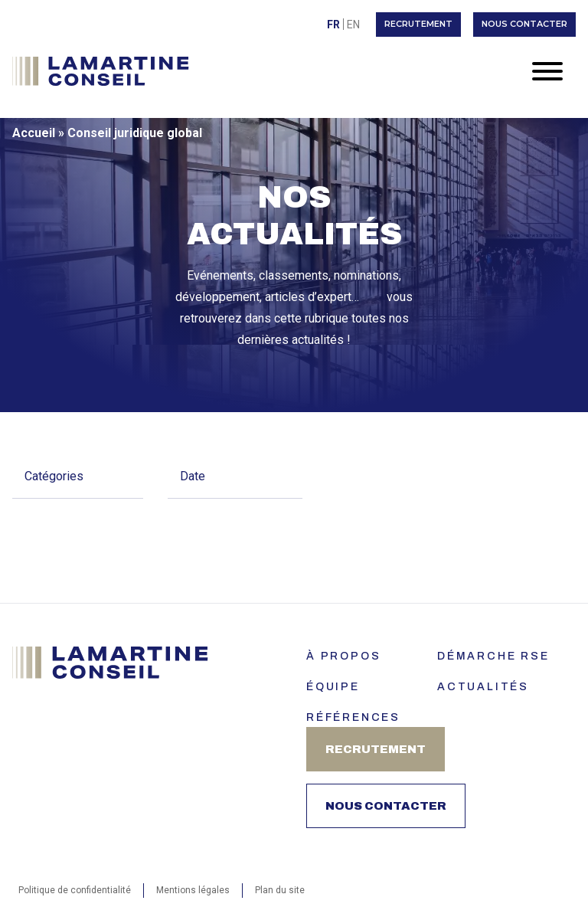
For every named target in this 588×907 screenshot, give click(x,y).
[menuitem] (333, 24)
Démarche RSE (493, 656)
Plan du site (280, 890)
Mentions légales (193, 890)
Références (353, 717)
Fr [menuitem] (333, 25)
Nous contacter (524, 24)
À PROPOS (343, 656)
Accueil (34, 133)
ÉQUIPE (333, 687)
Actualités (483, 687)
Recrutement (418, 24)
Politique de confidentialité (75, 890)
